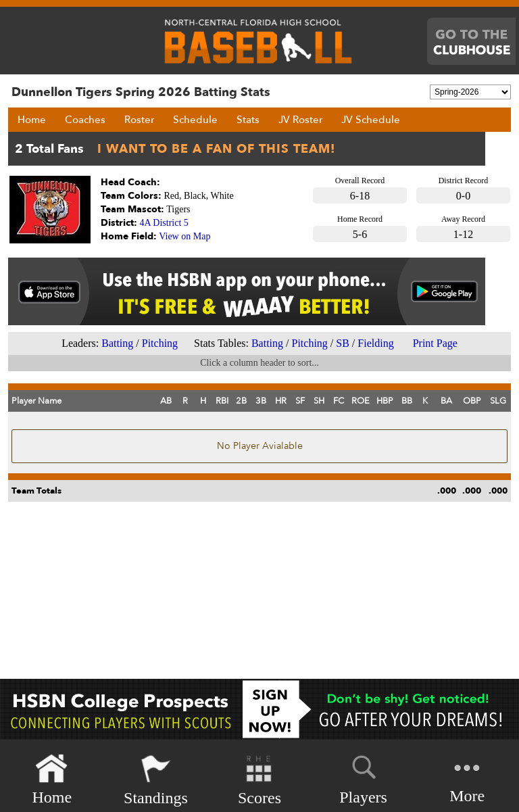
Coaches (85, 120)
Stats (248, 120)
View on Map (184, 236)
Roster (139, 120)
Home (32, 120)
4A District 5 (164, 223)
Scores (259, 780)
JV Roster (300, 120)
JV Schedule (371, 120)
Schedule (195, 120)
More (467, 779)
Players (363, 778)
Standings (156, 780)
